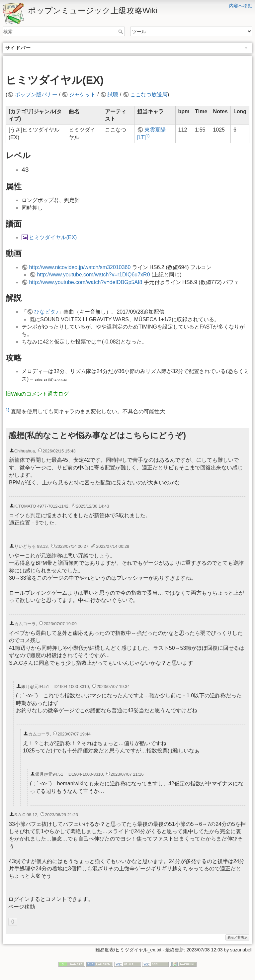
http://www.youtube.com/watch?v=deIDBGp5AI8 (85, 282)
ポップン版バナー (36, 95)
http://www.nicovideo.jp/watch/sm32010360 (80, 267)
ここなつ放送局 (149, 95)
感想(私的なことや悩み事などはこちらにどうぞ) (97, 435)
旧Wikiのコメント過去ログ (37, 394)
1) (148, 136)
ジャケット (82, 95)
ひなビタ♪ (46, 312)
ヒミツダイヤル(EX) (53, 237)
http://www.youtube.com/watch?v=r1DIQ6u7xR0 (93, 275)
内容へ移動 (241, 6)
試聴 (113, 95)
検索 (121, 32)
